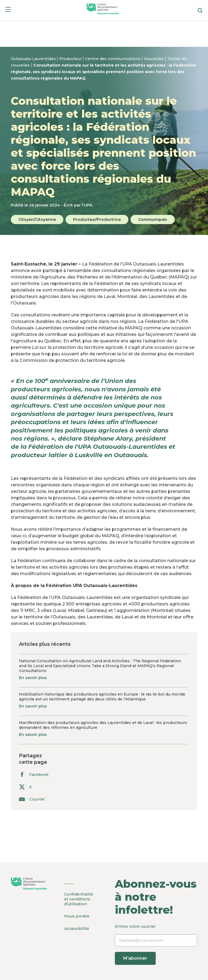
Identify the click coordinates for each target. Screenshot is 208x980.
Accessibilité (77, 928)
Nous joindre (77, 916)
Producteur (71, 59)
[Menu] (8, 10)
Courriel (32, 799)
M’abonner (136, 958)
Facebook (34, 774)
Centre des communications (113, 59)
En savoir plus (33, 678)
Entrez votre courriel (156, 944)
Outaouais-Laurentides (34, 59)
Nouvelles (154, 59)
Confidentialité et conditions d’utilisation (79, 899)
